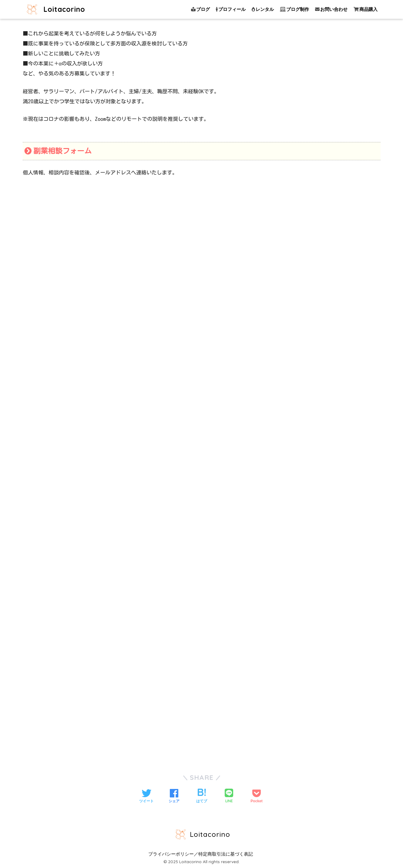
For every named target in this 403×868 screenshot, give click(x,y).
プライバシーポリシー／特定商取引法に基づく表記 (201, 854)
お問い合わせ (331, 9)
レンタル (263, 9)
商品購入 (366, 9)
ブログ (200, 9)
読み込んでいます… (202, 473)
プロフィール (231, 9)
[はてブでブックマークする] (202, 797)
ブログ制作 (294, 9)
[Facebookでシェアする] (174, 797)
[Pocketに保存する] (256, 797)
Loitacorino (55, 9)
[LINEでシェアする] (229, 796)
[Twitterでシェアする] (146, 797)
